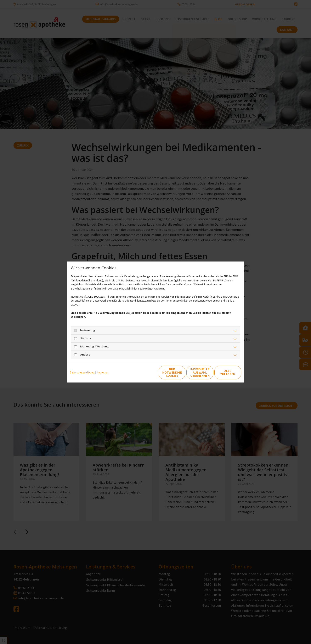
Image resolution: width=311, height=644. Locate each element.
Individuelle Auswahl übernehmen (183, 373)
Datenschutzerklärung (82, 372)
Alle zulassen (222, 373)
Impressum (103, 372)
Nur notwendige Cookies (143, 373)
